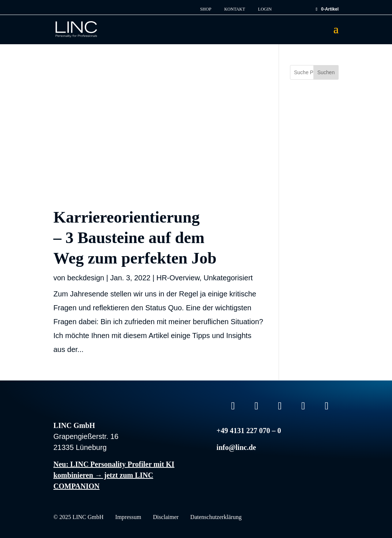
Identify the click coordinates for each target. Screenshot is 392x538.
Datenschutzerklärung (216, 517)
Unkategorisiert (228, 278)
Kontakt (235, 9)
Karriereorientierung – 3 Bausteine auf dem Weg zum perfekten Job (135, 238)
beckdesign (86, 278)
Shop (206, 9)
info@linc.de (236, 447)
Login (265, 9)
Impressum (128, 517)
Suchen (326, 72)
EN (294, 7)
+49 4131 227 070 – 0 (249, 431)
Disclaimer (166, 517)
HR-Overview (178, 278)
